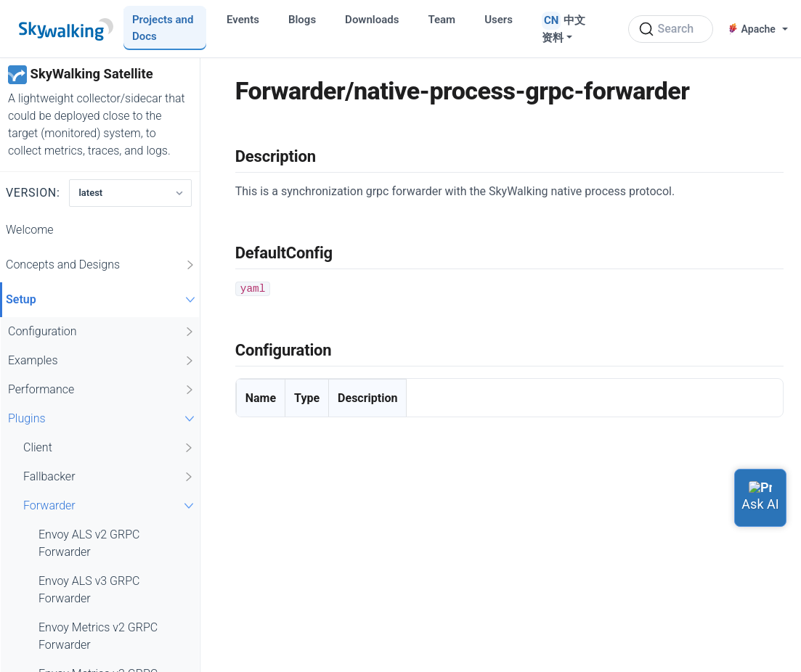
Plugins (103, 418)
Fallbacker (109, 477)
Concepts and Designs (101, 265)
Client (109, 448)
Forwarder (110, 505)
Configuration (102, 332)
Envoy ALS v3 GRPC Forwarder (89, 590)
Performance (102, 390)
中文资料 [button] (564, 29)
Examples (102, 361)
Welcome (30, 230)
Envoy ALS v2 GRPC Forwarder (89, 543)
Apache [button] (752, 29)
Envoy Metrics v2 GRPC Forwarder (98, 636)
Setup (102, 299)
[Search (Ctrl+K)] (671, 29)
